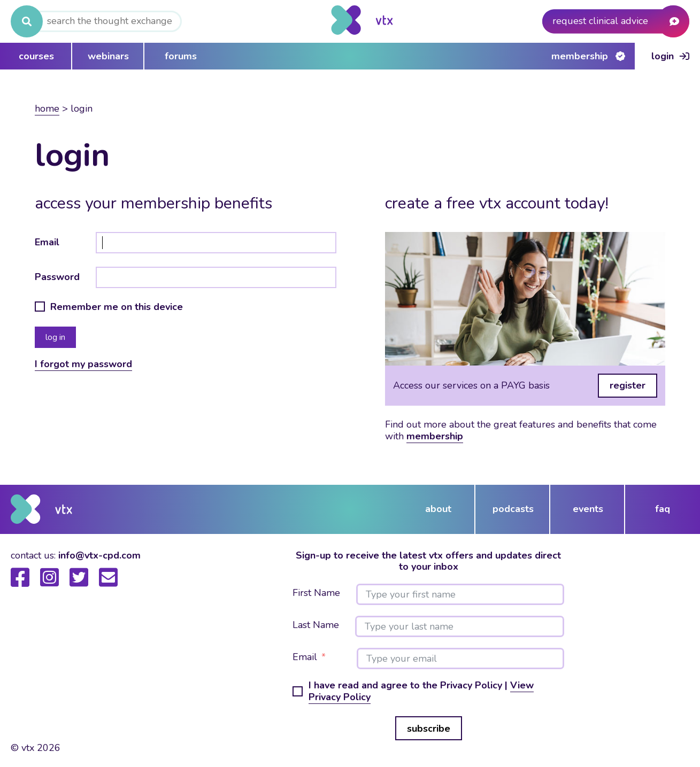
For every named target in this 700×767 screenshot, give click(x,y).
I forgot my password (83, 364)
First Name (316, 593)
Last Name (316, 625)
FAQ (663, 509)
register (628, 385)
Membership (580, 56)
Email (47, 242)
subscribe (429, 729)
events (588, 509)
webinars (108, 56)
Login (663, 56)
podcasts (513, 509)
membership (435, 436)
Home (47, 109)
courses (36, 56)
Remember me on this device (117, 307)
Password (57, 277)
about (438, 509)
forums (181, 56)
